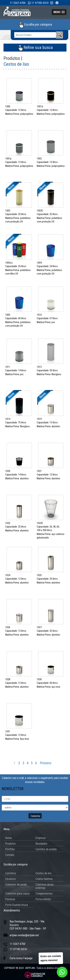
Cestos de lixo (44, 873)
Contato (10, 855)
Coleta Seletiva (44, 879)
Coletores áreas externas (45, 886)
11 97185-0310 (40, 3)
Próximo (46, 763)
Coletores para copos (17, 894)
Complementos (44, 894)
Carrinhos (11, 873)
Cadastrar (35, 816)
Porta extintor (43, 899)
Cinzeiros (10, 879)
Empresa (41, 838)
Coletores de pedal (16, 885)
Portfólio (10, 849)
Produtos (10, 844)
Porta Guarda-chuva (17, 905)
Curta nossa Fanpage (21, 958)
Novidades (41, 844)
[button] (59, 12)
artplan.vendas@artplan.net (24, 935)
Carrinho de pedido (46, 849)
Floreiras (10, 899)
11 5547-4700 (18, 3)
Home (9, 838)
